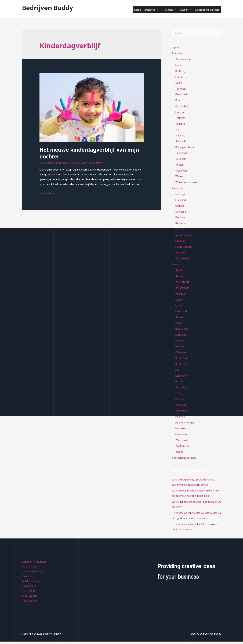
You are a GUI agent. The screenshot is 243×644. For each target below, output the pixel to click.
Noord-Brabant (184, 248)
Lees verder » (47, 193)
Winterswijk (182, 443)
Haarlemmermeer (185, 425)
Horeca (180, 113)
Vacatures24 (29, 589)
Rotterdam (182, 360)
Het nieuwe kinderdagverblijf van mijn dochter (89, 153)
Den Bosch (182, 331)
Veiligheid (181, 160)
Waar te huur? (30, 569)
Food (178, 101)
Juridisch (181, 142)
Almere (179, 278)
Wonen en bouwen (186, 183)
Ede (177, 372)
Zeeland (180, 254)
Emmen (180, 384)
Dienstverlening (48, 163)
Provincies (169, 10)
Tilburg (179, 396)
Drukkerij (180, 71)
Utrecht (180, 230)
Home (138, 10)
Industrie (180, 136)
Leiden (179, 301)
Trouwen (180, 118)
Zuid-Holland (183, 260)
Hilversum (181, 437)
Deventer (180, 342)
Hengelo (63, 163)
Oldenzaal (181, 354)
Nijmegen (181, 348)
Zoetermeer (182, 449)
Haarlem (180, 419)
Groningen (181, 195)
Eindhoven (181, 378)
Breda (179, 325)
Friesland (181, 201)
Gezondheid (182, 107)
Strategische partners (207, 10)
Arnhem (180, 319)
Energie (180, 77)
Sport (179, 83)
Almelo (179, 272)
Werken (180, 177)
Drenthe (180, 207)
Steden (186, 10)
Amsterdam (182, 289)
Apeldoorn (181, 295)
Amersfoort (182, 284)
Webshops (182, 171)
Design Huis (29, 579)
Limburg (180, 242)
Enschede (181, 390)
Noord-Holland (184, 236)
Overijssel (74, 163)
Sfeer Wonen (30, 598)
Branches (151, 10)
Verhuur (180, 166)
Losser (179, 307)
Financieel (181, 95)
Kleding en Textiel (185, 148)
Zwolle (179, 454)
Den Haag (181, 337)
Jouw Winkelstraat (33, 574)
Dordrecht (181, 366)
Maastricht (182, 313)
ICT (177, 130)
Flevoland (181, 219)
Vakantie (180, 124)
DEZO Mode (29, 594)
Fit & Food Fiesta (32, 584)
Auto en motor (184, 59)
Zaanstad (181, 407)
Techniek (180, 89)
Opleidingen (182, 154)
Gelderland (181, 225)
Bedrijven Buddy (48, 8)
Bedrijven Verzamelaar (35, 564)
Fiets (178, 65)
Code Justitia (30, 603)
